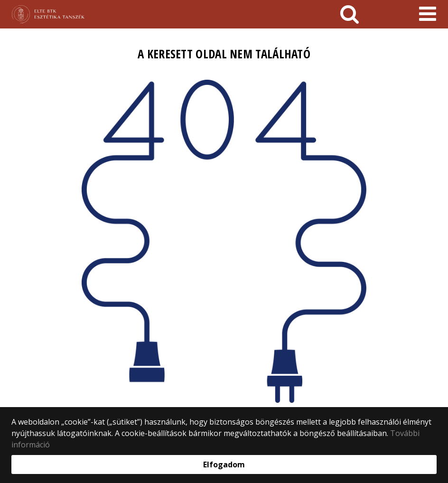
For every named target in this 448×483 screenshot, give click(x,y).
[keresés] (350, 14)
